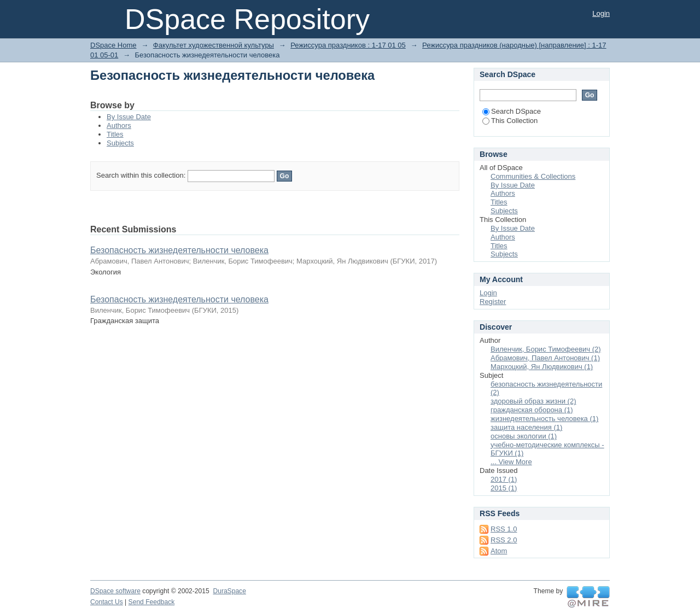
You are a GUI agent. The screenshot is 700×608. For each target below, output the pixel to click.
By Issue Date (129, 117)
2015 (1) (504, 488)
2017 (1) (504, 479)
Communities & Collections (533, 176)
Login (601, 13)
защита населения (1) (526, 427)
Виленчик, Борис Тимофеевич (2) (546, 349)
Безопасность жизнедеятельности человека (179, 250)
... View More (511, 462)
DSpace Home (113, 45)
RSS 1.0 (504, 529)
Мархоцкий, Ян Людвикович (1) (542, 367)
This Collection (510, 121)
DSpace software (115, 591)
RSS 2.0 (504, 540)
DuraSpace (229, 591)
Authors (119, 125)
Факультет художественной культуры (214, 45)
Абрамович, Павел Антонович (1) (545, 358)
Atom (499, 551)
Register (493, 302)
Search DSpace (512, 111)
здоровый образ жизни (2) (533, 401)
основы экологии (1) (524, 436)
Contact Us (107, 602)
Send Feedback (152, 602)
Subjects (120, 143)
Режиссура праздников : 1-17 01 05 (348, 45)
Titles (115, 134)
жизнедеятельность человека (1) (544, 419)
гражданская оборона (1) (532, 410)
